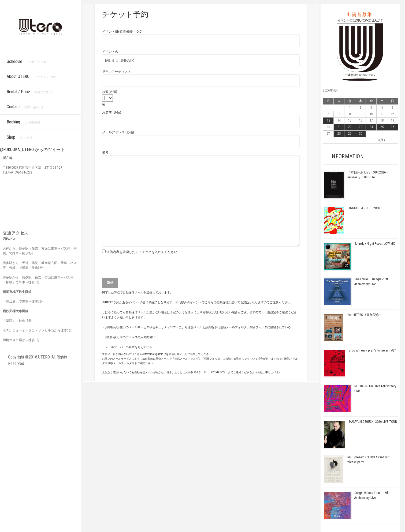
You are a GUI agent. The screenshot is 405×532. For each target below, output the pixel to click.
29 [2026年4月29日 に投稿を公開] (350, 134)
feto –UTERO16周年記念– (364, 315)
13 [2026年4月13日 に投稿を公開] (328, 120)
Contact (25, 107)
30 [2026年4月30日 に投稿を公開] (361, 134)
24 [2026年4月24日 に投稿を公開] (371, 127)
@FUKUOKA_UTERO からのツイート (32, 150)
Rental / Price (30, 92)
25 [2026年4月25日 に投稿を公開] (382, 127)
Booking (24, 122)
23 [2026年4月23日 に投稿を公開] (361, 127)
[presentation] (143, 268)
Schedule (27, 61)
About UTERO (33, 76)
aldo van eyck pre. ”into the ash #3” (372, 350)
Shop (20, 137)
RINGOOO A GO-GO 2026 (364, 208)
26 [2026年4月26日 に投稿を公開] (392, 127)
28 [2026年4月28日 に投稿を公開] (339, 134)
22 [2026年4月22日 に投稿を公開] (350, 127)
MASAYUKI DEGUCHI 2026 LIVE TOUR (373, 422)
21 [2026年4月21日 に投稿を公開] (339, 127)
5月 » (382, 140)
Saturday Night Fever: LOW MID (375, 244)
